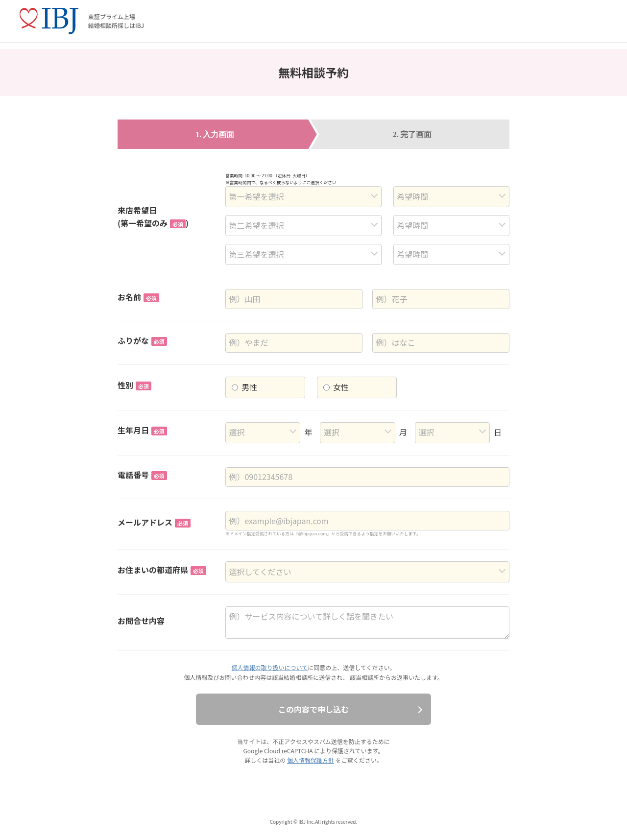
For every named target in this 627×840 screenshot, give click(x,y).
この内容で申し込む (313, 709)
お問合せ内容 (141, 621)
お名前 (138, 297)
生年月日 (142, 430)
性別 (134, 385)
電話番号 (142, 475)
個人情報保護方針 (311, 760)
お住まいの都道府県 (162, 570)
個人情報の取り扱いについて (270, 667)
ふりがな (142, 340)
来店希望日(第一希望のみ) (153, 216)
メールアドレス (154, 522)
